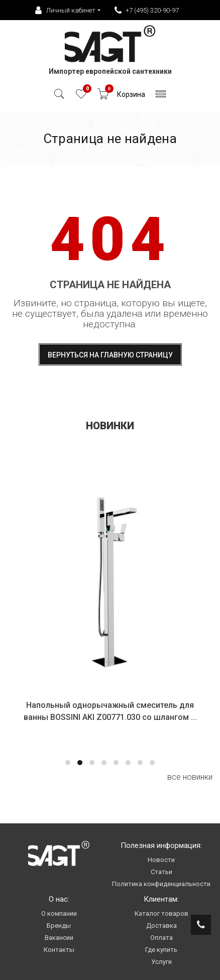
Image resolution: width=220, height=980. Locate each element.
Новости (161, 860)
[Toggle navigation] (161, 97)
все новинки (190, 777)
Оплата (161, 938)
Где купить (161, 950)
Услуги (161, 962)
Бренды (59, 926)
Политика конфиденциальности (161, 884)
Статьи (161, 872)
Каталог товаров (161, 913)
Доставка (161, 926)
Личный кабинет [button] (65, 11)
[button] (68, 763)
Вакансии (59, 938)
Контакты (59, 950)
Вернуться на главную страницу (110, 355)
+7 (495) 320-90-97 (147, 11)
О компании (59, 913)
